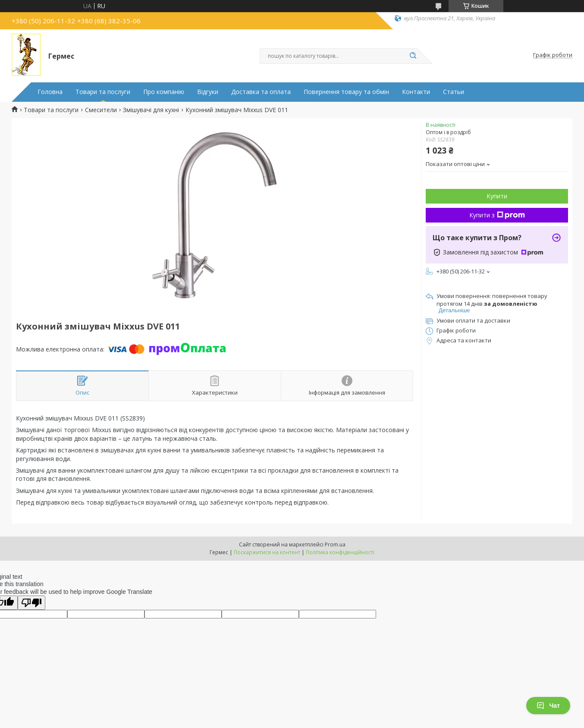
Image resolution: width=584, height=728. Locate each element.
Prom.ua (335, 544)
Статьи (454, 92)
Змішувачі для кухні (151, 110)
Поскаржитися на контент (267, 552)
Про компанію (164, 92)
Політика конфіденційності (340, 552)
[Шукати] (413, 56)
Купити (497, 196)
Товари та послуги (103, 92)
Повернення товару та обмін (346, 92)
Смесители (101, 110)
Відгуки (208, 92)
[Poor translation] (31, 603)
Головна (50, 92)
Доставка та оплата (261, 92)
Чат (548, 706)
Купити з (497, 215)
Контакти (416, 92)
